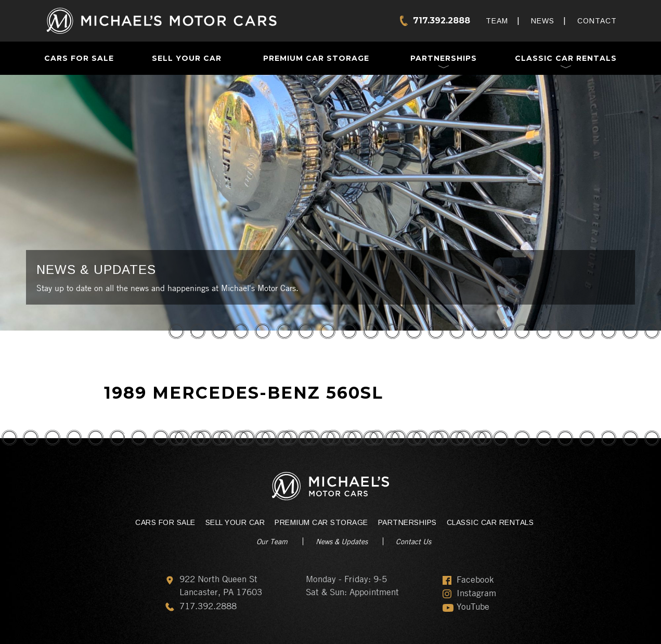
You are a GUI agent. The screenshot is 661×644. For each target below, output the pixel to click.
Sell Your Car (187, 58)
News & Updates (342, 541)
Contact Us (413, 541)
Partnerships (444, 58)
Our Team (272, 541)
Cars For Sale (79, 58)
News (543, 21)
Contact (597, 21)
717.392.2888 (442, 21)
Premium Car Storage (316, 58)
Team (497, 21)
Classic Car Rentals (566, 58)
